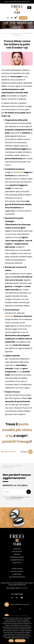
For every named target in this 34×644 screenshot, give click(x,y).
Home (3, 33)
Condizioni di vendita (17, 557)
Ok (11, 641)
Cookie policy (20, 641)
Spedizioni (17, 554)
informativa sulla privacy (17, 497)
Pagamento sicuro (17, 560)
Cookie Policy (17, 574)
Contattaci (17, 549)
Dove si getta (17, 563)
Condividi (24, 452)
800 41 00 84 (24, 588)
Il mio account (17, 552)
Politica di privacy (17, 571)
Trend (7, 33)
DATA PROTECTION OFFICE (17, 577)
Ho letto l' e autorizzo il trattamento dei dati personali (18, 498)
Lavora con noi (17, 569)
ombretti (9, 316)
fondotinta (19, 172)
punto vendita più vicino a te (17, 430)
